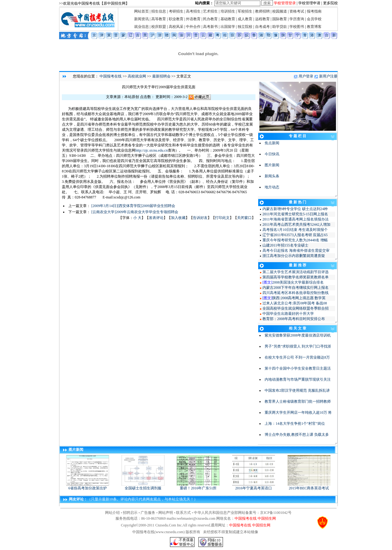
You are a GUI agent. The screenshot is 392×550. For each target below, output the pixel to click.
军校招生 (245, 11)
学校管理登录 (285, 3)
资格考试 (297, 11)
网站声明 (166, 513)
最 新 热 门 (298, 202)
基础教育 (228, 19)
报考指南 (314, 11)
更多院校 (330, 3)
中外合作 (193, 27)
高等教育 (159, 19)
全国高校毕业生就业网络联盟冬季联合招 (296, 308)
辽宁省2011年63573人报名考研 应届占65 (295, 235)
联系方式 (183, 513)
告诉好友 (200, 218)
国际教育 (280, 19)
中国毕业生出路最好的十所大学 (288, 314)
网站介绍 (112, 513)
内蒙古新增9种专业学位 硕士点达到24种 (295, 209)
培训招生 (228, 11)
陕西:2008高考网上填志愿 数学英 (299, 298)
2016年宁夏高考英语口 (254, 486)
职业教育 (176, 19)
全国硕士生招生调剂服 (143, 486)
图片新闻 (272, 165)
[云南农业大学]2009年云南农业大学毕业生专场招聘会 (135, 212)
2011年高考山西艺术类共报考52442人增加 (296, 224)
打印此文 (222, 218)
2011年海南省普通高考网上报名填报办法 (296, 219)
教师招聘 (262, 11)
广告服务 (148, 513)
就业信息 (141, 27)
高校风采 (176, 27)
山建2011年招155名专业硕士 (285, 245)
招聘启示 (130, 513)
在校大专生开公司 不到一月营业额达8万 (297, 357)
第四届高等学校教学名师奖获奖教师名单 (296, 277)
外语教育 (193, 19)
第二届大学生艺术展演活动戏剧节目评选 (296, 272)
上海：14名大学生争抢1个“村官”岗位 (295, 424)
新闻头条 (272, 176)
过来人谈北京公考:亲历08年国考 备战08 (295, 303)
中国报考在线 (111, 76)
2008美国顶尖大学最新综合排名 (298, 282)
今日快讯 (272, 154)
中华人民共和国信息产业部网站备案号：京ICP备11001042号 (243, 513)
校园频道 (280, 11)
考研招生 (176, 11)
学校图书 (297, 27)
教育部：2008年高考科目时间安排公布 (294, 319)
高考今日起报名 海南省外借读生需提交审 (296, 251)
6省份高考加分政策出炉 (88, 486)
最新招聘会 (161, 76)
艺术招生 (210, 11)
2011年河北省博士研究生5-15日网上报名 (295, 214)
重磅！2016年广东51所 (198, 486)
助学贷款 (280, 27)
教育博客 (314, 27)
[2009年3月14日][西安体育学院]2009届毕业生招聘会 (133, 206)
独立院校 (245, 27)
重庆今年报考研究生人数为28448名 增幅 (295, 240)
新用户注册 (328, 76)
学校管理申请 (309, 3)
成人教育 (245, 19)
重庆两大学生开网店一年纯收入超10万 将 (298, 412)
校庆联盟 (159, 27)
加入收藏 (178, 218)
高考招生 (193, 11)
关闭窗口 (244, 218)
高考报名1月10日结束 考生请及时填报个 (295, 230)
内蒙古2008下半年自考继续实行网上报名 (296, 288)
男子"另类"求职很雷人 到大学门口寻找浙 (298, 346)
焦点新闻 (272, 143)
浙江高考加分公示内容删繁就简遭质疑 (294, 256)
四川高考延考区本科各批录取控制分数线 (296, 293)
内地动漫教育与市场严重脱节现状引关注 (298, 379)
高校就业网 (137, 76)
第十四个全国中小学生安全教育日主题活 (298, 368)
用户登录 (306, 76)
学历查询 (297, 19)
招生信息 (159, 11)
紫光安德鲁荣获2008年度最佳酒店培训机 (298, 335)
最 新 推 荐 (298, 265)
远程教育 (262, 19)
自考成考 (262, 27)
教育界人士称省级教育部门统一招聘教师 (298, 401)
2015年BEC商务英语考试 (309, 486)
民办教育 (210, 19)
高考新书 (210, 27)
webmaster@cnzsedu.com (196, 518)
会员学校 (314, 19)
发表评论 (156, 218)
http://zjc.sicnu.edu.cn (152, 150)
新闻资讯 (141, 19)
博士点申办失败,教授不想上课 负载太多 (297, 435)
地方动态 (272, 187)
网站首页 (141, 11)
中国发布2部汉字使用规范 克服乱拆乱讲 (297, 390)
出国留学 (228, 27)
